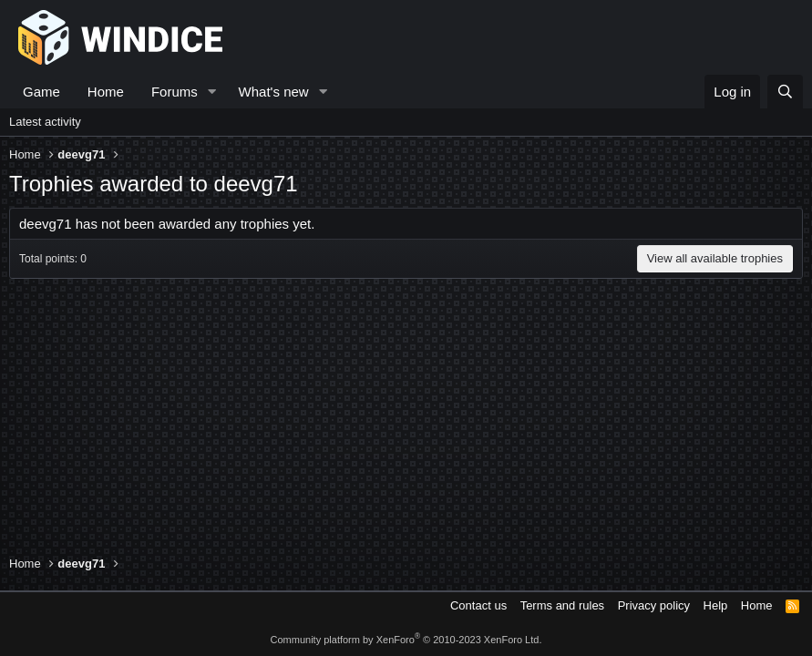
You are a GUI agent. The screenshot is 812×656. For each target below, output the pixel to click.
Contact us (478, 605)
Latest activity (45, 122)
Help (716, 605)
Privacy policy (654, 605)
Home (106, 92)
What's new (274, 92)
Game (41, 92)
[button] (212, 92)
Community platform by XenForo (406, 640)
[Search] (785, 92)
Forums (175, 92)
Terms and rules (562, 605)
